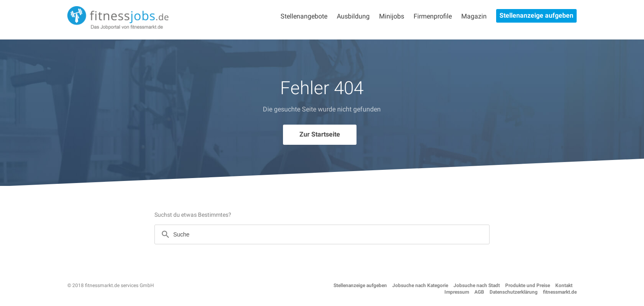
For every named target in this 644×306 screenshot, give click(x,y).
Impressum (457, 292)
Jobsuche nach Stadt (477, 285)
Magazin (474, 16)
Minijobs (392, 16)
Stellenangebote (304, 16)
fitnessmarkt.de (560, 292)
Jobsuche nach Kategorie (420, 285)
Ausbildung (353, 16)
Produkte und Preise (528, 285)
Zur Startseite (320, 134)
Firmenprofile (433, 16)
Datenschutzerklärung (514, 292)
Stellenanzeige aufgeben (536, 15)
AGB (479, 292)
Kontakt (564, 285)
